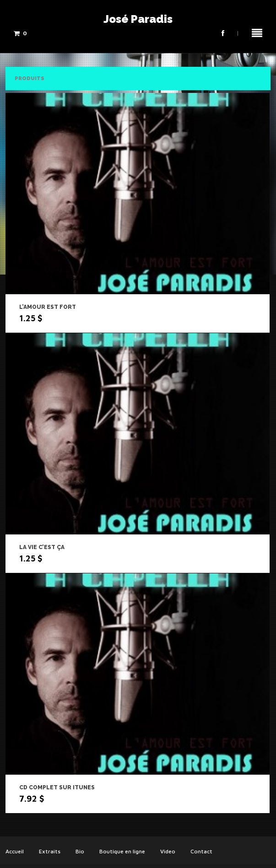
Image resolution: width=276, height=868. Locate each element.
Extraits (50, 851)
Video (168, 851)
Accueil (15, 851)
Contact (201, 851)
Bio (80, 851)
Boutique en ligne (122, 851)
